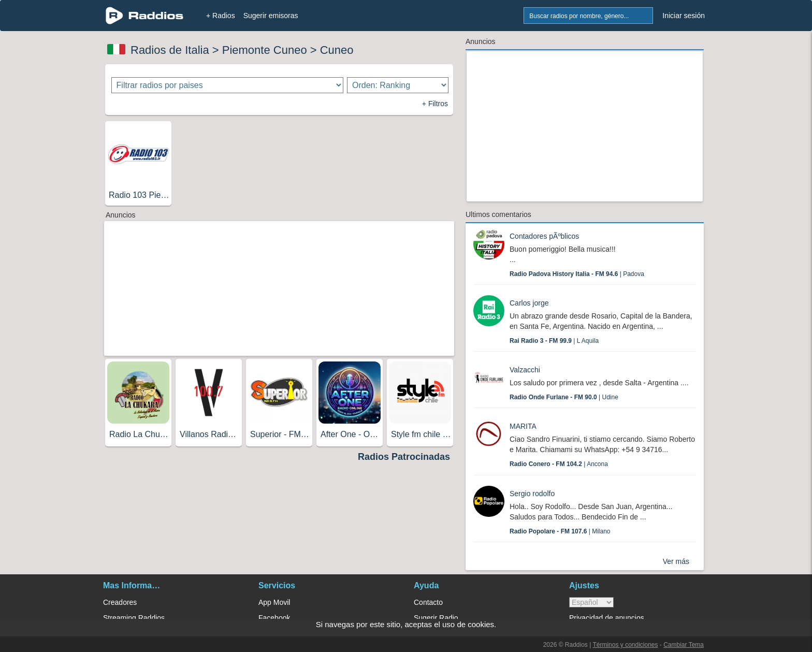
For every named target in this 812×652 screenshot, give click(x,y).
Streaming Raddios (134, 618)
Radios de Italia (170, 50)
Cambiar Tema (684, 645)
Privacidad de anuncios (607, 618)
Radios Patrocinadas (404, 457)
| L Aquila (554, 341)
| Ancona (559, 464)
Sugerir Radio (436, 618)
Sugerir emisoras (271, 16)
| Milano (560, 531)
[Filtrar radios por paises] (228, 85)
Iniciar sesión (684, 16)
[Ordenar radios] (398, 85)
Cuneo (337, 50)
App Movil (274, 602)
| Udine (564, 397)
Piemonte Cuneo (265, 50)
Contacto (428, 602)
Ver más (676, 561)
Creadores (120, 602)
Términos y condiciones (625, 645)
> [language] (591, 602)
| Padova (577, 274)
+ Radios (221, 16)
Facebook (274, 618)
